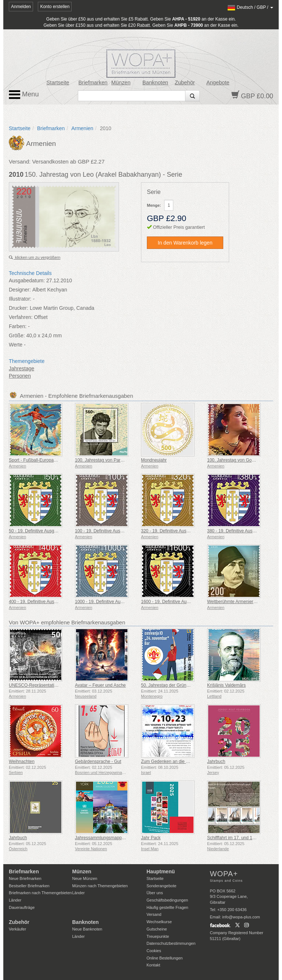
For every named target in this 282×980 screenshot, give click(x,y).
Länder (15, 900)
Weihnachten (22, 761)
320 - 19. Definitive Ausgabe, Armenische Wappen (190, 531)
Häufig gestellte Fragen (167, 907)
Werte (16, 345)
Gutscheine (157, 929)
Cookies (154, 951)
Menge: (154, 205)
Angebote (218, 82)
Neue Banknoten (87, 929)
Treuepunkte (158, 936)
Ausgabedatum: (27, 280)
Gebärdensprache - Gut (98, 761)
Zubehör (185, 82)
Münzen (121, 82)
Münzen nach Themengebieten (100, 886)
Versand (154, 914)
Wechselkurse (159, 922)
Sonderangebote (161, 886)
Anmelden (21, 7)
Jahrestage (21, 368)
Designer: (20, 290)
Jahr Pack (151, 838)
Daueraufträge (22, 907)
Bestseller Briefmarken (29, 886)
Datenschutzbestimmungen (171, 943)
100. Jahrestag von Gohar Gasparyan (244, 460)
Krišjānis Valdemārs (226, 685)
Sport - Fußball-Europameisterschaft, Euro (50, 460)
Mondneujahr (154, 460)
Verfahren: (21, 317)
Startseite (58, 82)
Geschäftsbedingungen (167, 900)
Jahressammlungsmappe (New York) (111, 838)
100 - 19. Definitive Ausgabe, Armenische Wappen (124, 531)
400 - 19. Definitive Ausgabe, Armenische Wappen (58, 602)
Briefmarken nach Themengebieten (40, 893)
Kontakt (153, 965)
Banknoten (155, 82)
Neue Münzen (85, 878)
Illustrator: (20, 299)
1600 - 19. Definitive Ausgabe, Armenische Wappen (191, 602)
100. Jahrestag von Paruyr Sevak (107, 460)
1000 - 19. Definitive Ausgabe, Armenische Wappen (125, 602)
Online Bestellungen (164, 958)
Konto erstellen (55, 7)
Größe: (17, 335)
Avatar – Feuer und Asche (100, 685)
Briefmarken (93, 82)
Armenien (82, 128)
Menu (24, 95)
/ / (250, 7)
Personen (20, 376)
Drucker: (19, 308)
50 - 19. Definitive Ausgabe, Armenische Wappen (57, 531)
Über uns (155, 893)
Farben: (18, 326)
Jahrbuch (216, 761)
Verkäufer (17, 929)
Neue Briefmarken (25, 878)
